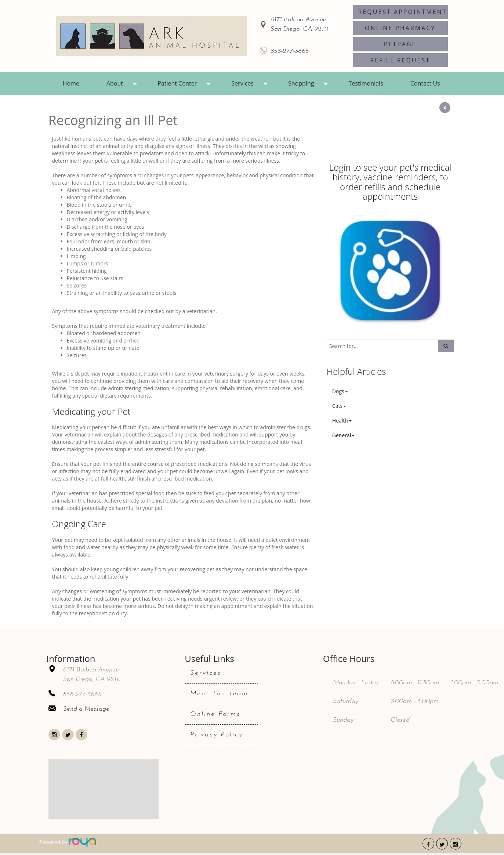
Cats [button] (339, 406)
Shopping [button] (301, 83)
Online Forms (215, 714)
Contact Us (425, 83)
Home (71, 83)
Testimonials (366, 83)
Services (206, 673)
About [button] (115, 83)
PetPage (400, 44)
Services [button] (242, 83)
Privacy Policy (217, 735)
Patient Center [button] (177, 83)
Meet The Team (219, 694)
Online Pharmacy (400, 28)
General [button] (344, 435)
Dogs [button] (340, 391)
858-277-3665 (290, 51)
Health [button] (342, 421)
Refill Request (400, 60)
